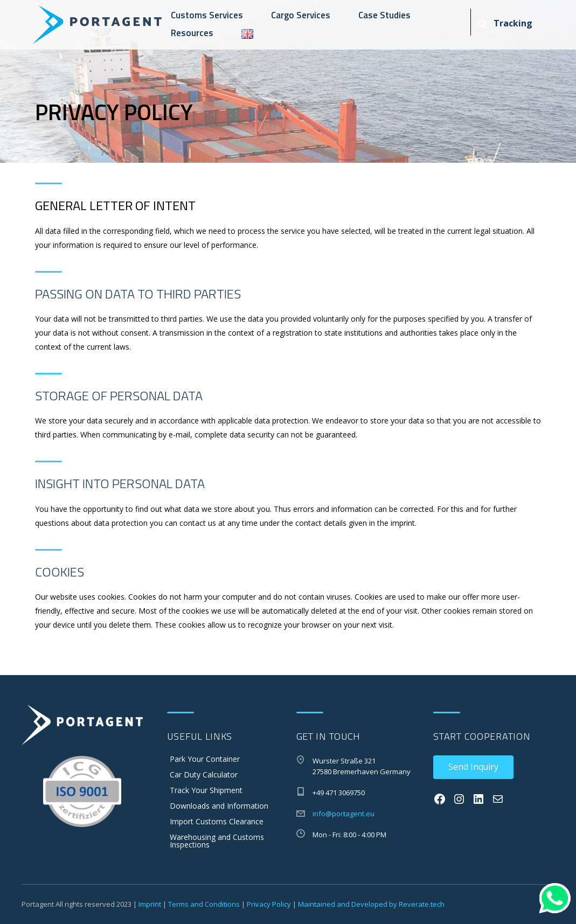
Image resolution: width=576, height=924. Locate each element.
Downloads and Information (219, 806)
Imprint (150, 904)
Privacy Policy (269, 904)
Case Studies (384, 15)
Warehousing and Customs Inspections (217, 841)
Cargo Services (301, 15)
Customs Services (207, 15)
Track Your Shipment (206, 790)
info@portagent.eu (343, 814)
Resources (192, 33)
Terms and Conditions (204, 904)
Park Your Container (205, 759)
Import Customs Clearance (217, 821)
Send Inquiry (473, 767)
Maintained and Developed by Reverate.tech (371, 904)
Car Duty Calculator (204, 774)
